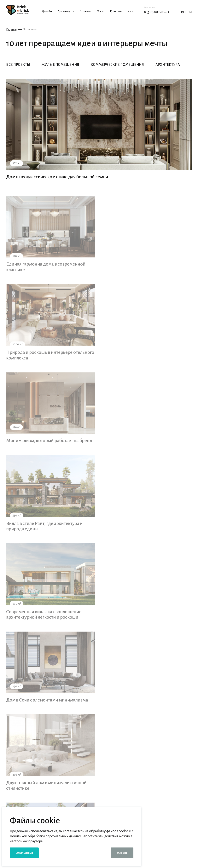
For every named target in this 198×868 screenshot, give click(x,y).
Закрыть (122, 853)
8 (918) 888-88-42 (157, 12)
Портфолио (30, 29)
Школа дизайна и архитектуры (166, 848)
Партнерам (151, 832)
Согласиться (24, 853)
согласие (114, 791)
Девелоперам (153, 840)
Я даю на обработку (133, 791)
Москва (149, 8)
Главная (11, 30)
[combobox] (97, 779)
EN (190, 12)
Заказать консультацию (169, 780)
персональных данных (157, 791)
